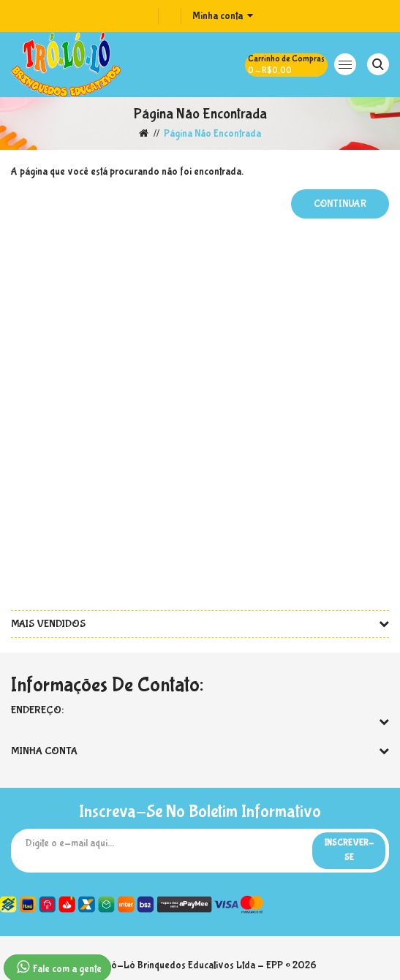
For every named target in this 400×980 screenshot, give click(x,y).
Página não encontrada (212, 134)
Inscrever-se (349, 851)
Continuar (340, 204)
